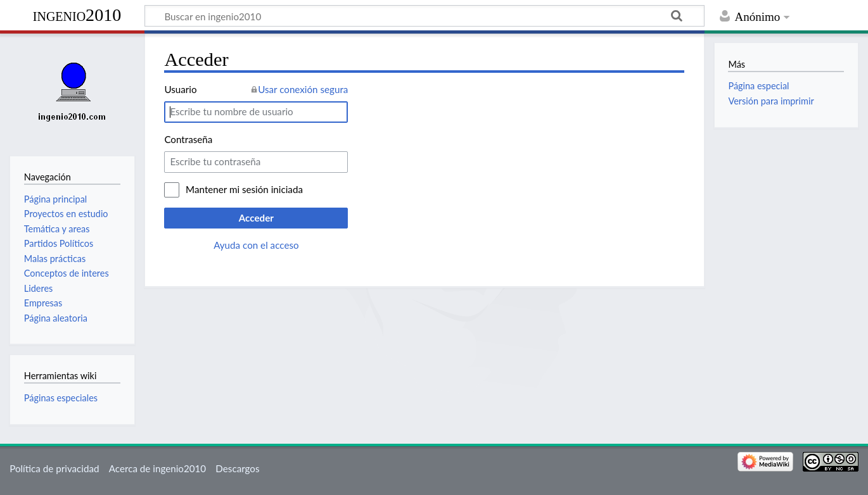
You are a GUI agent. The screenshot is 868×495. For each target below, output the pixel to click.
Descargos (237, 468)
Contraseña (188, 139)
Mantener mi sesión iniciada (244, 189)
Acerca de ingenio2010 (157, 468)
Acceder (256, 218)
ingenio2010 (77, 15)
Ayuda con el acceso (256, 245)
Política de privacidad (54, 468)
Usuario (180, 89)
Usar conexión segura (303, 89)
